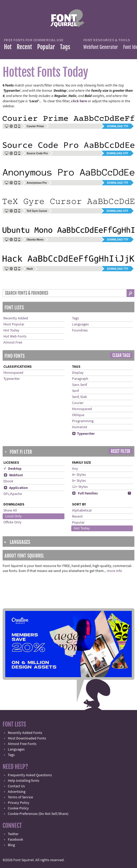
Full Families (85, 493)
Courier (78, 403)
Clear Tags (121, 355)
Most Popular (14, 324)
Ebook (8, 481)
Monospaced (13, 373)
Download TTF (117, 126)
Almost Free (13, 343)
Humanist (80, 427)
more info (114, 571)
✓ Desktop (12, 469)
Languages (80, 324)
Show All (10, 510)
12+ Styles (80, 487)
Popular (46, 47)
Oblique (78, 415)
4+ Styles (79, 475)
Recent (24, 47)
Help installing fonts (24, 781)
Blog (11, 845)
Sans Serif (80, 385)
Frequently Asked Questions (30, 775)
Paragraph (80, 379)
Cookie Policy (18, 808)
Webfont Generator (101, 47)
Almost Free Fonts (22, 744)
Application (16, 488)
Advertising (17, 792)
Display (78, 373)
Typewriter (12, 379)
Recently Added (16, 318)
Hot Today (11, 330)
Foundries (80, 330)
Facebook (15, 840)
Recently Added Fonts (25, 733)
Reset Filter (120, 451)
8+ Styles (79, 481)
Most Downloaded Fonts (27, 738)
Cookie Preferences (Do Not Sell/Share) (38, 814)
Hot (8, 47)
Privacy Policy (19, 803)
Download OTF (117, 153)
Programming (83, 421)
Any (75, 469)
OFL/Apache (13, 494)
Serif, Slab (80, 397)
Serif (75, 391)
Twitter (13, 834)
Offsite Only (12, 522)
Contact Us (16, 786)
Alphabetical (82, 510)
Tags (65, 47)
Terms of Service (20, 797)
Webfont (13, 475)
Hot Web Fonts (15, 336)
